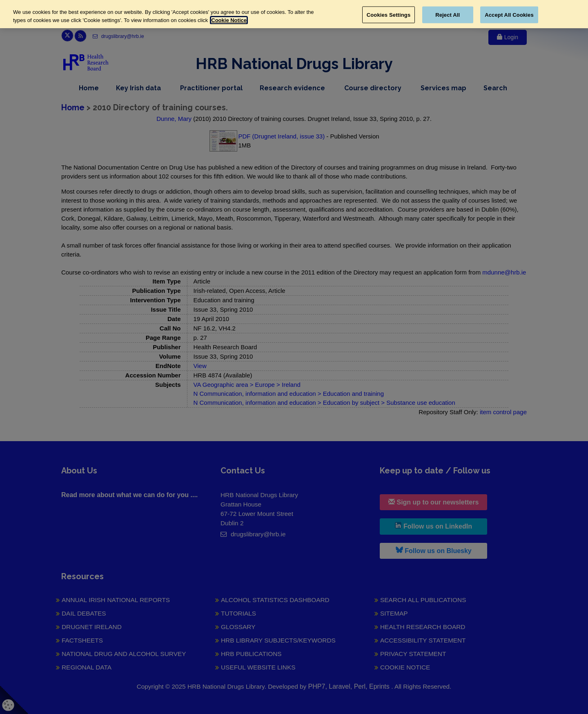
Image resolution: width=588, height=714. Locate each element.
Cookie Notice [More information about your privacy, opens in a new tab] (229, 20)
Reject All (448, 15)
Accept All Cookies (509, 15)
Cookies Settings (389, 15)
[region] (294, 14)
